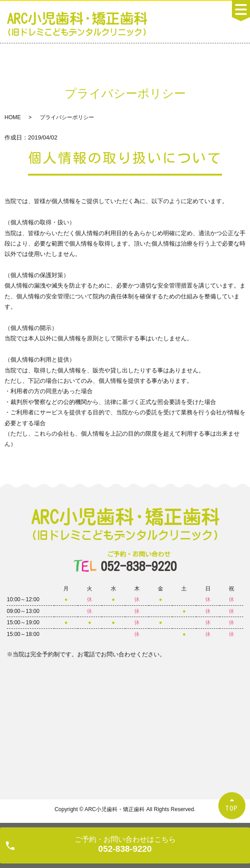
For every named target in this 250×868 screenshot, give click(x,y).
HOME (13, 117)
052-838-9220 (139, 562)
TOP (232, 808)
